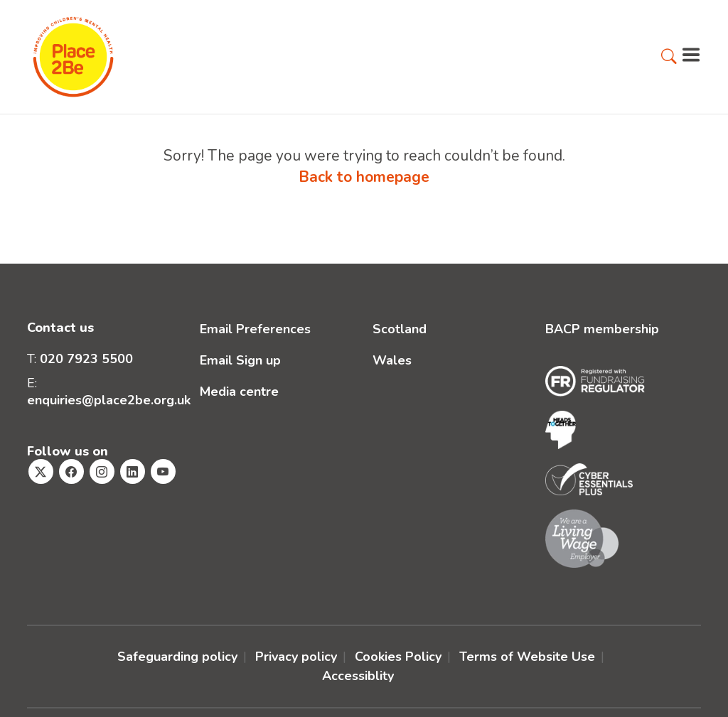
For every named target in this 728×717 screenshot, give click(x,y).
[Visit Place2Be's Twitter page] (41, 471)
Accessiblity (358, 676)
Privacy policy (296, 657)
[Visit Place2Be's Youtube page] (163, 471)
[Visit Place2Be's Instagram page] (102, 471)
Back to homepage (364, 177)
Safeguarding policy (177, 657)
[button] (669, 58)
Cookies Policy (398, 657)
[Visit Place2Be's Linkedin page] (133, 471)
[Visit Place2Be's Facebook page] (71, 471)
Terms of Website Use (527, 657)
